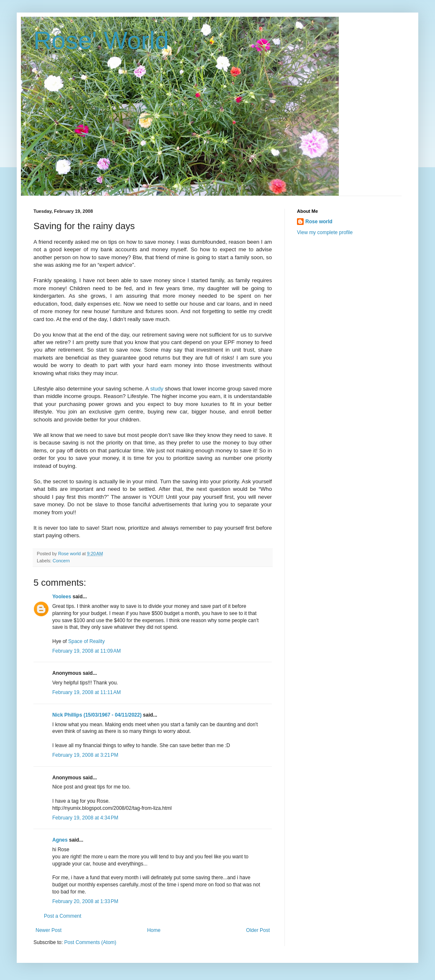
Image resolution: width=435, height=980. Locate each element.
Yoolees (62, 597)
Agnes (60, 840)
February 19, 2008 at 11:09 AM (87, 651)
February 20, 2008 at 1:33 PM (85, 901)
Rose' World (101, 40)
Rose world (319, 222)
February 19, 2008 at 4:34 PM (85, 818)
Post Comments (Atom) (90, 942)
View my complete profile (325, 232)
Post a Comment (63, 916)
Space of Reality (86, 641)
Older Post (258, 930)
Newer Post (49, 930)
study (157, 389)
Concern (61, 561)
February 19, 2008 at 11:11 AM (87, 692)
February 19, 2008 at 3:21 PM (85, 755)
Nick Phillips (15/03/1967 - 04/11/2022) (97, 715)
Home (154, 930)
